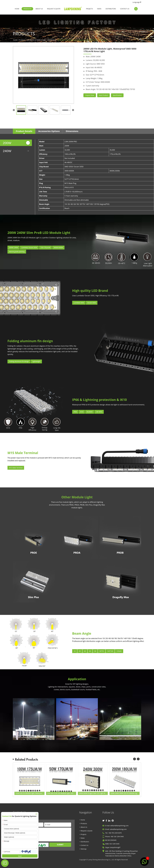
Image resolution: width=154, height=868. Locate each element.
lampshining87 (115, 847)
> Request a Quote (86, 831)
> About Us (83, 827)
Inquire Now (90, 95)
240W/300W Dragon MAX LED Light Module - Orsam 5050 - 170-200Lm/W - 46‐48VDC (93, 793)
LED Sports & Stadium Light (36, 40)
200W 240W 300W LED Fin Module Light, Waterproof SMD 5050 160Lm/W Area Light (125, 793)
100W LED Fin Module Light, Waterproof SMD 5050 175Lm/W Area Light (30, 793)
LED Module (52, 40)
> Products (83, 823)
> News (82, 838)
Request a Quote (54, 9)
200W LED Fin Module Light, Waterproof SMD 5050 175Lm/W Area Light (82, 40)
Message (44, 834)
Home (17, 9)
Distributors (111, 9)
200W (7, 143)
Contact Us (125, 9)
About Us (39, 9)
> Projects (83, 834)
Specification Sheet (117, 96)
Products (27, 9)
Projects (90, 9)
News (99, 9)
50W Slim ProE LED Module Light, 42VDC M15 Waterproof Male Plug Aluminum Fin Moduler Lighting (62, 793)
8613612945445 (111, 840)
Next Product (104, 95)
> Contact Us (84, 845)
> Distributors (84, 842)
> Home (82, 820)
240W (7, 151)
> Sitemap (83, 849)
